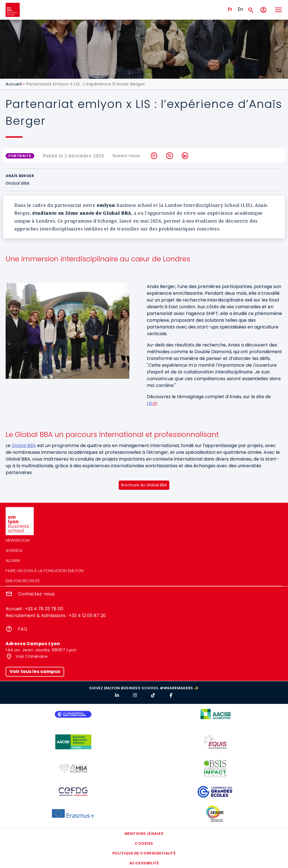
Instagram (154, 156)
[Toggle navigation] (278, 10)
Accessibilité (144, 863)
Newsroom (18, 540)
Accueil (14, 84)
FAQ (23, 629)
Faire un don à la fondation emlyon (45, 571)
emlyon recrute (23, 581)
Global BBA (24, 446)
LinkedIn (185, 156)
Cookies (144, 843)
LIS (150, 403)
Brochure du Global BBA (144, 485)
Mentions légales (144, 834)
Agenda (14, 550)
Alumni (13, 560)
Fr (230, 9)
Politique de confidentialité (144, 853)
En (241, 9)
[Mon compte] (263, 10)
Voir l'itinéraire (31, 656)
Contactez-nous (36, 594)
